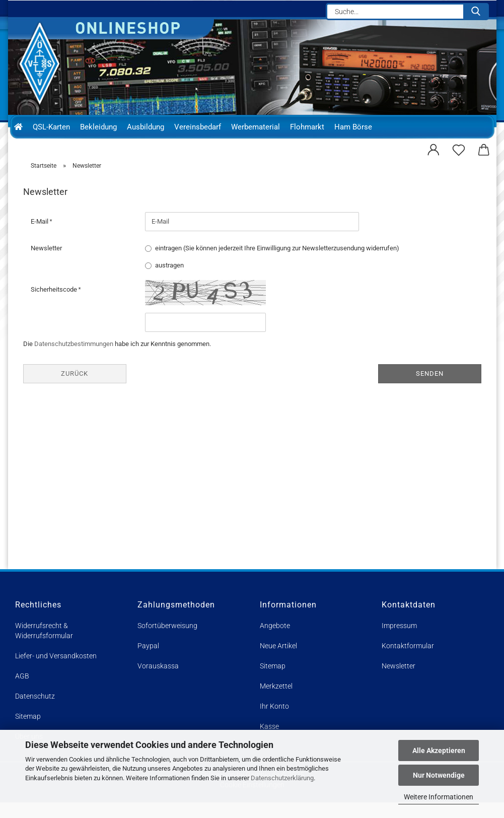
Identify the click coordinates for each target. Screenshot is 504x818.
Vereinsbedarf (198, 127)
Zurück (75, 389)
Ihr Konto (274, 722)
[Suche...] (476, 12)
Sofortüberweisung (167, 641)
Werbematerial (256, 127)
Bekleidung (98, 127)
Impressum (399, 641)
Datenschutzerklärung (282, 778)
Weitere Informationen (439, 797)
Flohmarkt (307, 127)
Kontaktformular (408, 661)
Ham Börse (353, 127)
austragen (169, 280)
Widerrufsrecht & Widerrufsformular (44, 646)
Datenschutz (35, 712)
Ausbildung (146, 127)
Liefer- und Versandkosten (56, 671)
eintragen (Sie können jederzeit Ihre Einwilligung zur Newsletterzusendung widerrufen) (277, 263)
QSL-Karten (51, 127)
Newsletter (46, 263)
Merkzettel (276, 702)
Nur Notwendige (439, 775)
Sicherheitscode (55, 304)
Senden (430, 389)
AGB (22, 692)
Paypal (148, 661)
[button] (434, 149)
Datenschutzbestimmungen (74, 359)
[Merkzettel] (459, 149)
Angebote (275, 641)
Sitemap (273, 681)
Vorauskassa (158, 681)
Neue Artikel (278, 661)
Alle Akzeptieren (439, 751)
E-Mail (40, 236)
